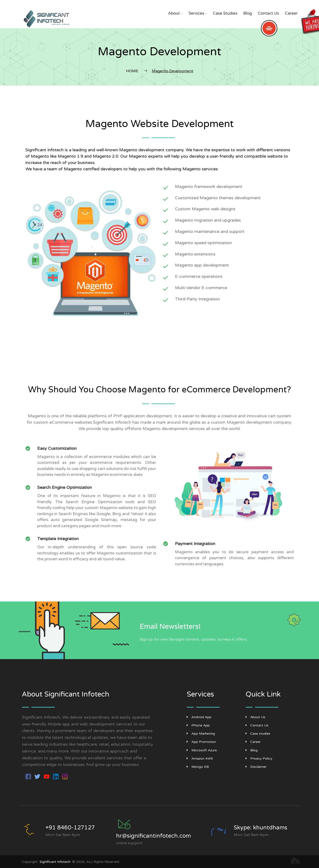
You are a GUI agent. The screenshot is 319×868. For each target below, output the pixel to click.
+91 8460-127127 (70, 828)
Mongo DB (198, 767)
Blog (248, 13)
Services (198, 13)
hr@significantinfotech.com (153, 836)
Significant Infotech (55, 862)
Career (291, 13)
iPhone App (198, 725)
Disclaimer (256, 767)
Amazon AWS (200, 759)
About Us (255, 717)
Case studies (225, 13)
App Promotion (201, 742)
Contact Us (268, 13)
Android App (199, 717)
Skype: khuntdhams (260, 828)
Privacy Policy (259, 759)
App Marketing (201, 734)
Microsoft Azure (202, 750)
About (175, 13)
